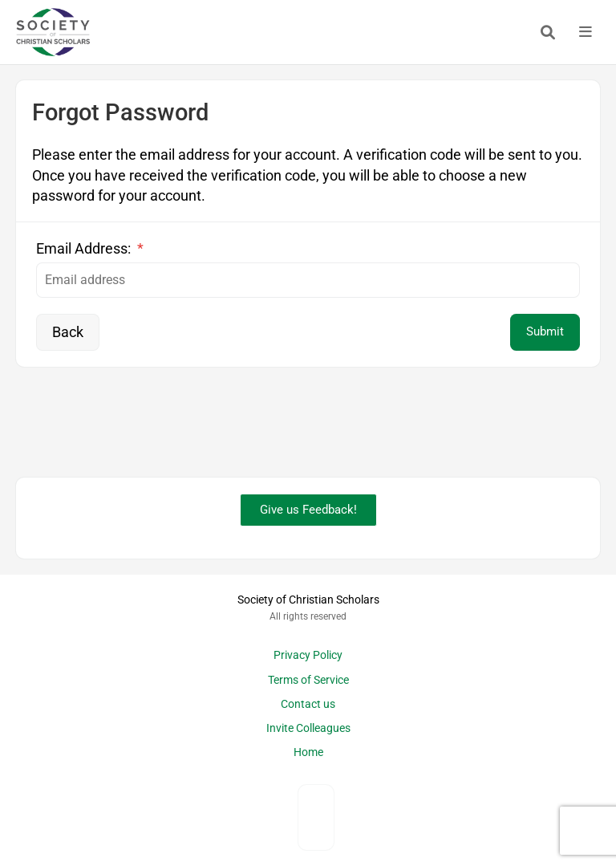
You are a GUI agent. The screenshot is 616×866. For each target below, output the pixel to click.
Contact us (308, 704)
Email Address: (90, 248)
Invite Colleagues (308, 728)
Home (308, 752)
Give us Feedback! (308, 510)
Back (68, 332)
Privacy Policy (308, 655)
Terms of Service (308, 680)
